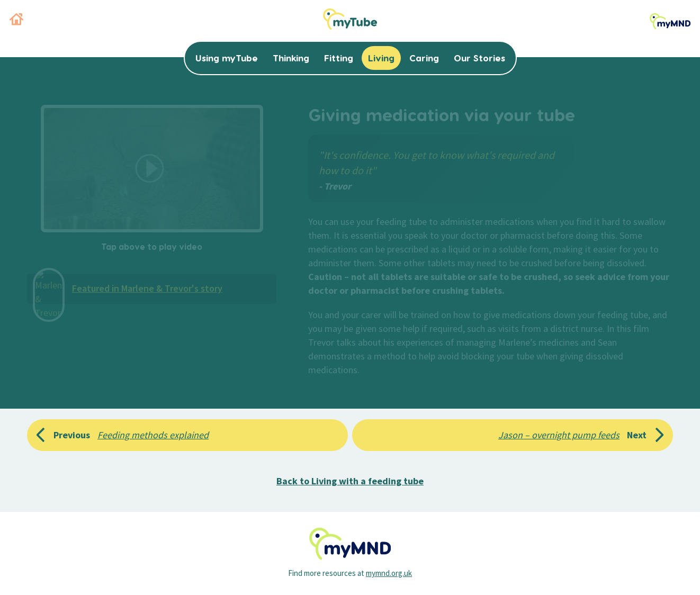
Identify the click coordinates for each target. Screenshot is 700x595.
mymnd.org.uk (389, 573)
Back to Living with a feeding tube (350, 481)
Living (381, 58)
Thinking (291, 58)
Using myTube (227, 58)
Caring (424, 58)
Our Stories (479, 58)
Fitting (339, 58)
